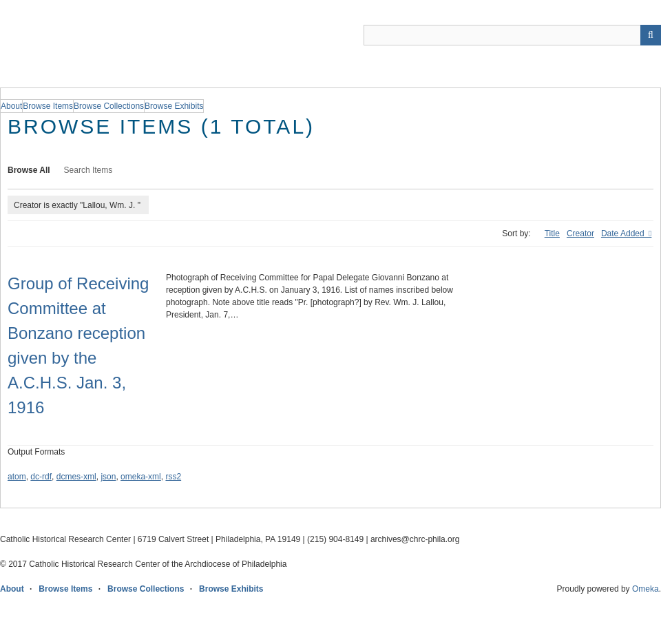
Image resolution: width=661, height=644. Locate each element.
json (108, 477)
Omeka (646, 589)
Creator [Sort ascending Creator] (580, 233)
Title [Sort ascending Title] (552, 233)
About (12, 589)
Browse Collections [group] (109, 106)
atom (17, 477)
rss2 (173, 477)
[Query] (512, 35)
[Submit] (651, 35)
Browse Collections (146, 589)
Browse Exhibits (231, 589)
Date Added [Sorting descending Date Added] (624, 233)
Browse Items (65, 589)
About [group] (11, 106)
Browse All (29, 170)
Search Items (88, 170)
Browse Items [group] (48, 106)
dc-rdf (41, 477)
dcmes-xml (76, 477)
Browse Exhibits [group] (174, 106)
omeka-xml (141, 477)
